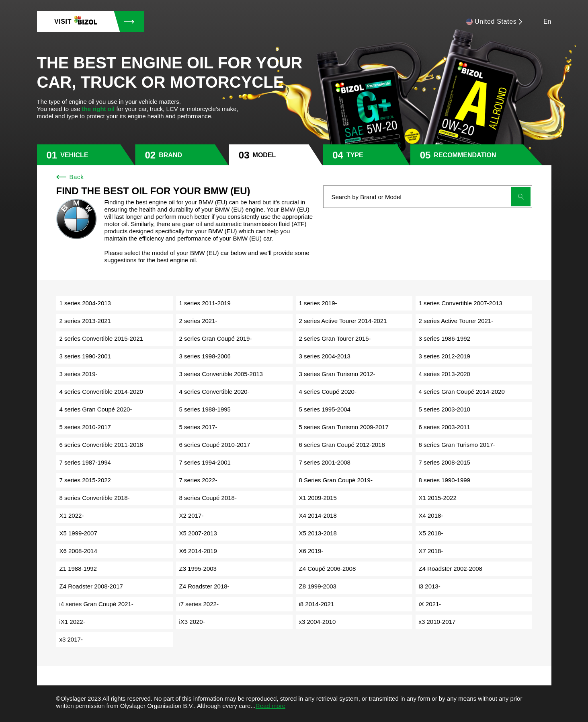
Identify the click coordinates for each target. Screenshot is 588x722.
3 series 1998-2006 (205, 356)
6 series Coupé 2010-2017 (215, 445)
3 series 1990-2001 (85, 356)
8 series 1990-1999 (445, 480)
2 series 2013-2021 (85, 321)
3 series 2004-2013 (325, 356)
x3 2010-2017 (437, 622)
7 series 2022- (198, 480)
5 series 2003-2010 (445, 409)
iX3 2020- (192, 622)
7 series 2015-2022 (85, 480)
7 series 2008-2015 (445, 462)
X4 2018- (431, 515)
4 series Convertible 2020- (214, 392)
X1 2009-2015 (318, 498)
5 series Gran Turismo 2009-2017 (344, 427)
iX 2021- (430, 604)
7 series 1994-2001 (205, 462)
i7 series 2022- (199, 604)
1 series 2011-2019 (205, 303)
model (264, 155)
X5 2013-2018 (318, 533)
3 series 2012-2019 (445, 356)
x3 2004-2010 (318, 622)
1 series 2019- (318, 303)
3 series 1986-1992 (445, 338)
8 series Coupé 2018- (208, 498)
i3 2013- (430, 586)
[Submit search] (521, 197)
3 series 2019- (79, 374)
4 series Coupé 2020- (328, 392)
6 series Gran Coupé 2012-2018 (342, 445)
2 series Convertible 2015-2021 (101, 338)
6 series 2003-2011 (445, 427)
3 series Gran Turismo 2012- (337, 374)
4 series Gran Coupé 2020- (96, 409)
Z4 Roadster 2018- (204, 586)
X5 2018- (431, 533)
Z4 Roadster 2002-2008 (451, 569)
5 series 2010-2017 (85, 427)
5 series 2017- (198, 427)
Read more (270, 706)
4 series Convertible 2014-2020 (101, 392)
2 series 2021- (198, 321)
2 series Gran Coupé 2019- (216, 338)
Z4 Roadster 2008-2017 (91, 586)
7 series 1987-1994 (85, 462)
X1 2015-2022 (438, 498)
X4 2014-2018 (318, 515)
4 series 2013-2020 (445, 374)
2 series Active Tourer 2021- (456, 321)
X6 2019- (311, 551)
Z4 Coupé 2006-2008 (328, 569)
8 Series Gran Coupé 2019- (336, 480)
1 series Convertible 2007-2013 (461, 303)
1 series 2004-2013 (85, 303)
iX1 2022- (72, 622)
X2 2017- (192, 515)
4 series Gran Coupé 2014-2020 (462, 392)
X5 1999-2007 (78, 533)
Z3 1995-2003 (198, 569)
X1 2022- (72, 515)
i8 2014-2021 (317, 604)
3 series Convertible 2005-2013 (221, 374)
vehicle (74, 155)
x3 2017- (71, 639)
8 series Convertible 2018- (95, 498)
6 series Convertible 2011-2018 (101, 445)
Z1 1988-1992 (78, 569)
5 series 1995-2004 (325, 409)
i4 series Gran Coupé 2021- (96, 604)
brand (170, 155)
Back (70, 177)
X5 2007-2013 (198, 533)
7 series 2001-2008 (325, 462)
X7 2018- (431, 551)
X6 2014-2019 (198, 551)
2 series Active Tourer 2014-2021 (343, 321)
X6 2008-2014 (78, 551)
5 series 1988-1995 (205, 409)
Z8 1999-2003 (318, 586)
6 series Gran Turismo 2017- (457, 445)
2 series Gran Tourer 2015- (335, 338)
